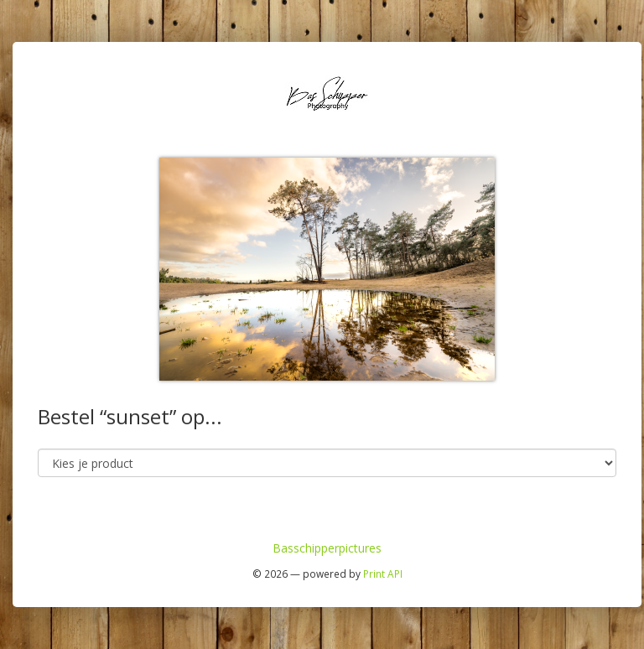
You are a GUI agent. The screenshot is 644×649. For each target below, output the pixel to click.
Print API (383, 574)
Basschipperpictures (327, 548)
